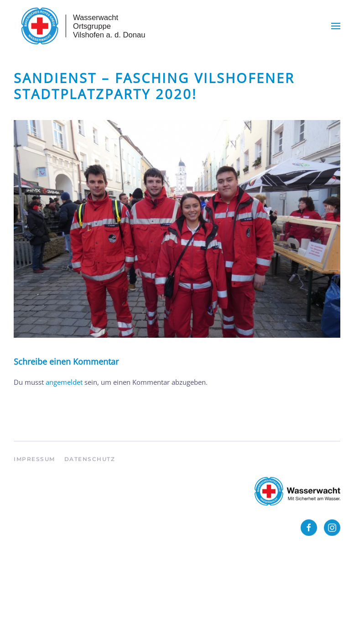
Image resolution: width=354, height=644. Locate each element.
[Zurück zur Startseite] (82, 26)
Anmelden (30, 576)
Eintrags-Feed (35, 591)
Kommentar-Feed (41, 606)
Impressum (34, 463)
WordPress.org (37, 621)
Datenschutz (90, 463)
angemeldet (64, 382)
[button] (336, 26)
